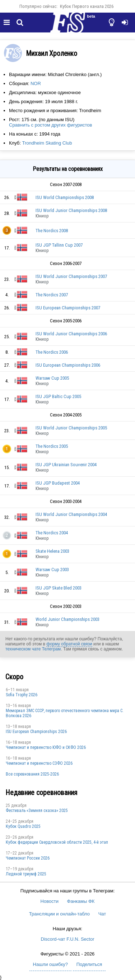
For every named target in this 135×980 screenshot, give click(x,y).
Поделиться (89, 964)
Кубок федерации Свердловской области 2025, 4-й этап (57, 842)
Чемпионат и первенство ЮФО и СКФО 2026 (46, 747)
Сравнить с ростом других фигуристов (50, 125)
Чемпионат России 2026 (28, 858)
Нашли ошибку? (50, 964)
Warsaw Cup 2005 (52, 378)
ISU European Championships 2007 (68, 308)
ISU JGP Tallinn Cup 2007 (59, 245)
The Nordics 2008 (52, 231)
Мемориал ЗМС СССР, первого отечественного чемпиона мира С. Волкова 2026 (65, 713)
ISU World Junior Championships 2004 (71, 514)
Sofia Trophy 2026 (22, 695)
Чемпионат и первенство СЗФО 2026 (39, 763)
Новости (50, 901)
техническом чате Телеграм (33, 649)
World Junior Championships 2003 (67, 619)
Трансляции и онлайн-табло (59, 914)
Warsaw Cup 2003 (52, 570)
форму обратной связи (69, 644)
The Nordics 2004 (52, 533)
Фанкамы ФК (81, 901)
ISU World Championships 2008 (65, 197)
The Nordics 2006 (52, 352)
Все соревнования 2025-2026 (32, 774)
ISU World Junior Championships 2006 (71, 334)
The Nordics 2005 (52, 446)
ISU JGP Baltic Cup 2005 (58, 396)
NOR (36, 83)
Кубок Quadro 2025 (23, 826)
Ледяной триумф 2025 (26, 874)
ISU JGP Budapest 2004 (58, 483)
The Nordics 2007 (52, 295)
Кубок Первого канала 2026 (87, 6)
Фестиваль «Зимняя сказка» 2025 (37, 811)
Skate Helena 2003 (52, 551)
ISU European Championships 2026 (36, 732)
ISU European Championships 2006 (68, 365)
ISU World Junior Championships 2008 (71, 210)
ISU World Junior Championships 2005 (71, 428)
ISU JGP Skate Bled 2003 (59, 588)
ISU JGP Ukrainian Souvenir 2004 (66, 465)
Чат (102, 914)
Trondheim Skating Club (47, 143)
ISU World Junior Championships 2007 (71, 276)
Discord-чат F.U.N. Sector (68, 939)
